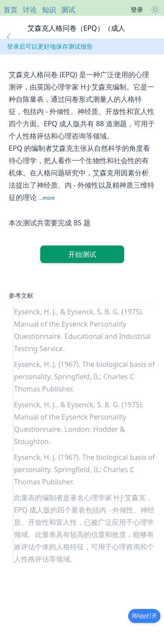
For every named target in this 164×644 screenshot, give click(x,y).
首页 (10, 10)
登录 (137, 9)
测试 (68, 10)
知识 (49, 10)
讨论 (30, 10)
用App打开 (144, 616)
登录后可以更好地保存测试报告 (50, 46)
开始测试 (82, 254)
